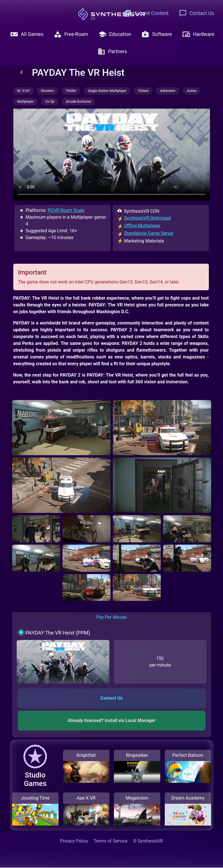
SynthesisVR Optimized (147, 218)
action (192, 91)
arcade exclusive (78, 102)
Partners (112, 51)
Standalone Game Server (149, 233)
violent (143, 91)
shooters (47, 91)
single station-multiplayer (107, 91)
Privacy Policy (74, 841)
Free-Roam (71, 34)
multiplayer (26, 102)
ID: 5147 (24, 91)
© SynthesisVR (148, 841)
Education (115, 34)
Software (157, 34)
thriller (71, 91)
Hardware (198, 34)
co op (50, 102)
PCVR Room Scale (66, 210)
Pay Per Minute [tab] (111, 617)
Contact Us (196, 13)
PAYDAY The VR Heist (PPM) (58, 633)
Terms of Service (111, 841)
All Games (27, 34)
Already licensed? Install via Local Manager (111, 720)
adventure (168, 91)
